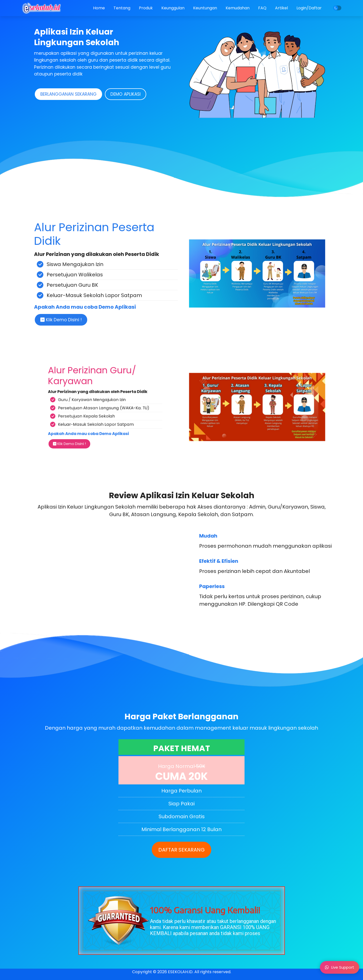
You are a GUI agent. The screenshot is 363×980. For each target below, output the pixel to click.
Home (99, 8)
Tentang (122, 8)
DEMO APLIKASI (126, 94)
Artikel (281, 8)
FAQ (262, 8)
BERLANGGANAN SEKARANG (68, 94)
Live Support (340, 967)
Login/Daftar (309, 8)
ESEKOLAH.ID (180, 972)
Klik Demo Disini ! (61, 320)
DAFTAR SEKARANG (181, 850)
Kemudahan (238, 8)
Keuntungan (205, 8)
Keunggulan (173, 8)
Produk (146, 8)
